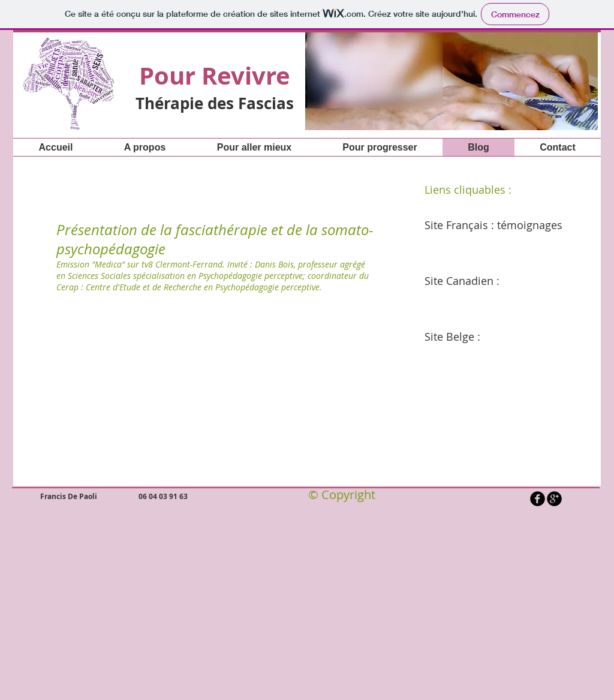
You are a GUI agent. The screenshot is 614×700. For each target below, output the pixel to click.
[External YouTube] (209, 403)
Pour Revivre (215, 76)
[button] (452, 80)
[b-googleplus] (554, 499)
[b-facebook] (538, 499)
